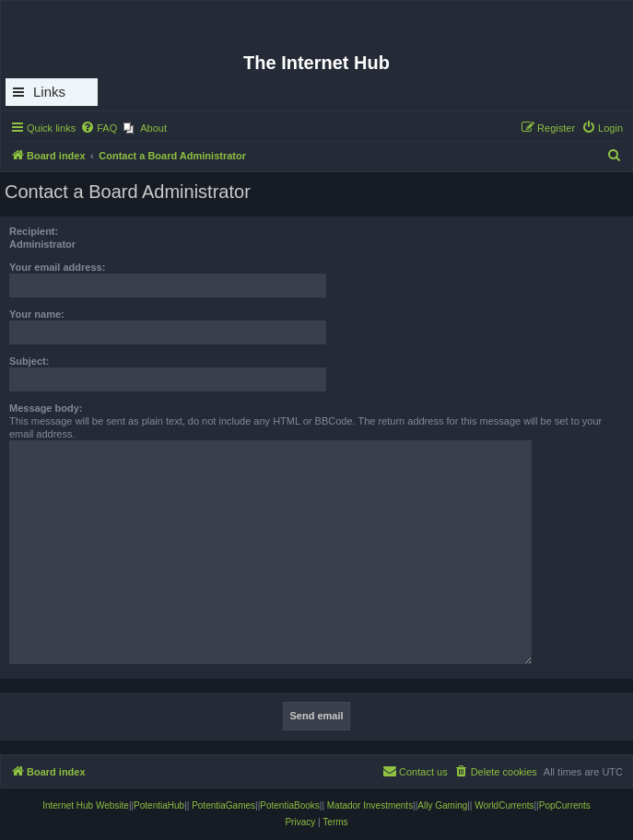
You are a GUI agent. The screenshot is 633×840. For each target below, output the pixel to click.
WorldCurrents (504, 805)
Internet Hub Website (86, 805)
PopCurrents (565, 805)
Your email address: (57, 267)
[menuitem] (99, 128)
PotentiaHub (159, 805)
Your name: (37, 314)
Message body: (46, 408)
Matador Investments (370, 805)
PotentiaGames (223, 805)
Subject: (29, 361)
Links (49, 92)
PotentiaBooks (290, 805)
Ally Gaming (442, 805)
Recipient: (34, 231)
